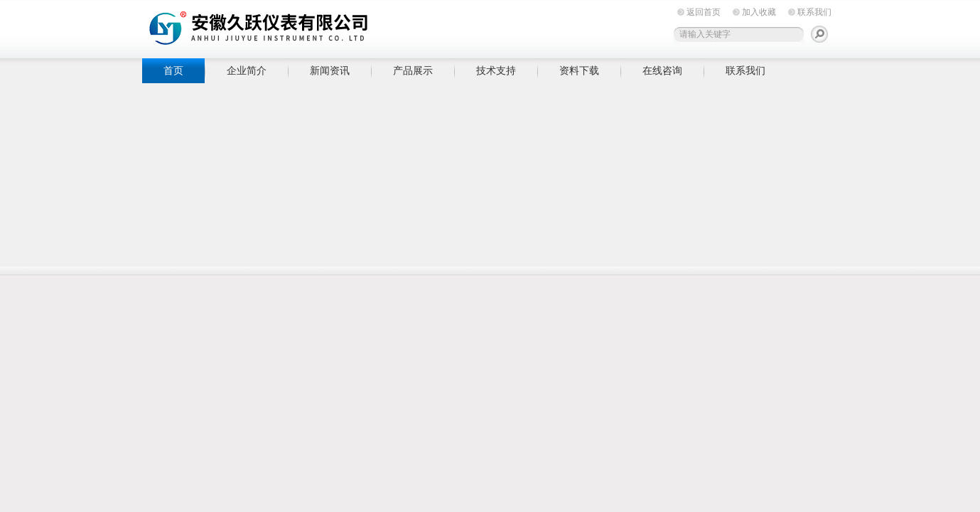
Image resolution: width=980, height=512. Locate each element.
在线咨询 (662, 70)
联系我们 (814, 12)
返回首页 (704, 12)
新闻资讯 (330, 70)
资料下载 (579, 70)
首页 (173, 70)
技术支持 (496, 70)
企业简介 (247, 70)
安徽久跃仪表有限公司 (362, 27)
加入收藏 (759, 12)
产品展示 (413, 70)
